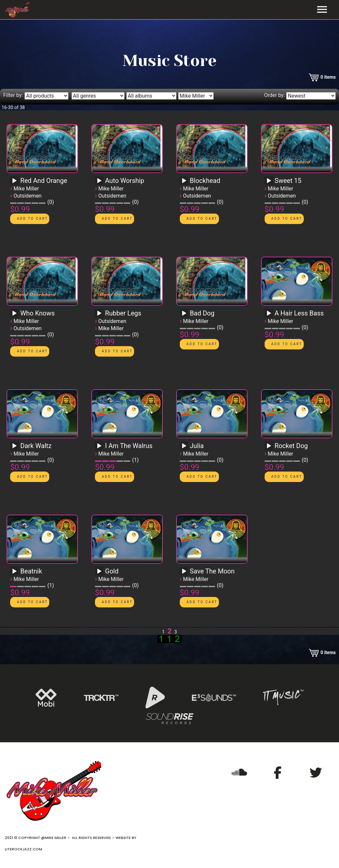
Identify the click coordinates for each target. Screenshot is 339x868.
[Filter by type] (46, 96)
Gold (112, 571)
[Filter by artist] (196, 96)
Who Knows (37, 313)
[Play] (14, 181)
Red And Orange (44, 181)
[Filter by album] (151, 96)
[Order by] (311, 96)
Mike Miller (26, 189)
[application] (15, 183)
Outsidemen (27, 196)
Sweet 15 (288, 181)
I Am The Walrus (129, 446)
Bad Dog (202, 313)
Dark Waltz (36, 446)
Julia (197, 446)
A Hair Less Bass (299, 313)
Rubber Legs (123, 313)
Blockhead (205, 181)
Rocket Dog (291, 446)
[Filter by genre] (98, 96)
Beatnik (31, 571)
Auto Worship (125, 181)
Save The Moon (212, 571)
